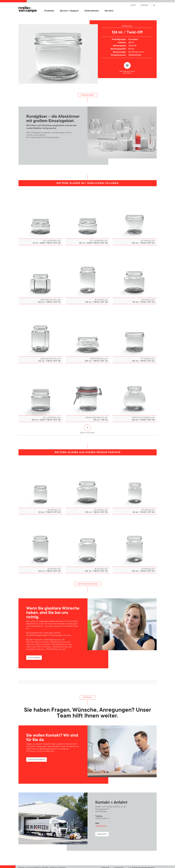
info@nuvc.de (101, 824)
